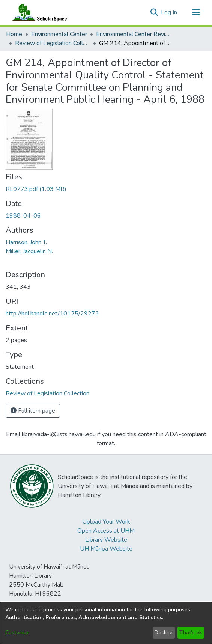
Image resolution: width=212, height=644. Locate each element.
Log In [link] (169, 12)
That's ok (191, 633)
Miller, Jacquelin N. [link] (29, 251)
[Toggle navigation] (196, 12)
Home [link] (14, 34)
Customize (17, 633)
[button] (154, 12)
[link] (36, 189)
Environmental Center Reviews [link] (134, 34)
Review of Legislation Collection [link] (53, 43)
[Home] (38, 12)
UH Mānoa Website (106, 549)
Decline (164, 633)
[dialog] (106, 623)
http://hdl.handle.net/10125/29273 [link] (52, 314)
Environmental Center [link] (59, 34)
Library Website (106, 540)
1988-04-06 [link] (23, 216)
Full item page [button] (33, 411)
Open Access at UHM (106, 531)
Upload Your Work (106, 522)
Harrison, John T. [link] (26, 242)
